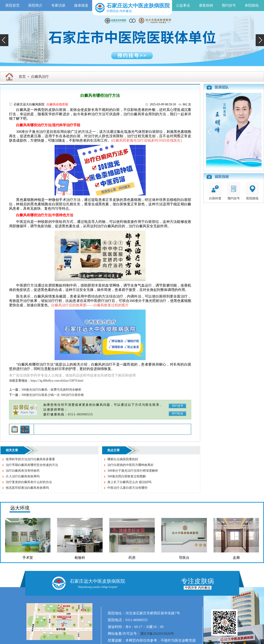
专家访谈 (58, 5)
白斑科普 (215, 191)
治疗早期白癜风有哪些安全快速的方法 (32, 465)
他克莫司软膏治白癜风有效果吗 (27, 488)
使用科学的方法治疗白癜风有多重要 (30, 459)
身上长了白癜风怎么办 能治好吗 (129, 482)
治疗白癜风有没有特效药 (23, 471)
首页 (22, 77)
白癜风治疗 (40, 77)
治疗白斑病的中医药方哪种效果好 (130, 465)
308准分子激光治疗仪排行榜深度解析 (133, 471)
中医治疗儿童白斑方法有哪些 (127, 488)
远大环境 (20, 508)
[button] (4, 40)
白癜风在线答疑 (57, 104)
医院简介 (35, 5)
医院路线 (252, 191)
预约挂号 (229, 5)
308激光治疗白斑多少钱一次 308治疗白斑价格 (53, 395)
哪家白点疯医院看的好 (123, 459)
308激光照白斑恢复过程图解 (127, 476)
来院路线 (252, 5)
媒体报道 (81, 5)
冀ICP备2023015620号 (157, 634)
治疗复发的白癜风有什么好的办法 (29, 482)
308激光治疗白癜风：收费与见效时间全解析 (51, 390)
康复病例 (206, 5)
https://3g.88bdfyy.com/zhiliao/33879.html (57, 381)
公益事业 (183, 5)
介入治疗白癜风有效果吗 (23, 476)
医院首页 (13, 5)
